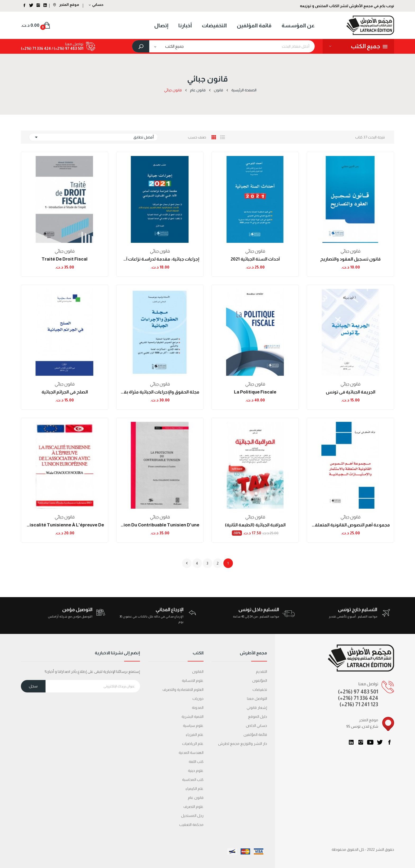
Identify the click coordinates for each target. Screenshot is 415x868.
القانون (198, 672)
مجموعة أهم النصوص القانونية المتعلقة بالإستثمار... (350, 525)
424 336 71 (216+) (36, 48)
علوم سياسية (193, 726)
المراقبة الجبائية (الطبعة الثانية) (255, 525)
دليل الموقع (258, 717)
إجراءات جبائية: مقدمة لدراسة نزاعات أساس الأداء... (160, 259)
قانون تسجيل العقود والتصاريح (350, 259)
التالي (187, 563)
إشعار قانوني (257, 708)
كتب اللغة (196, 762)
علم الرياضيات (193, 744)
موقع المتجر (66, 5)
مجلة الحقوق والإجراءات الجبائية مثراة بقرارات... (160, 392)
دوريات (198, 699)
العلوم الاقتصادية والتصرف (183, 690)
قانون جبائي (351, 251)
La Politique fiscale (255, 392)
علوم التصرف (193, 807)
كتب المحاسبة (193, 780)
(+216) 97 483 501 (358, 692)
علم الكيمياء (195, 789)
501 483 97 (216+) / (67, 48)
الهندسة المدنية (191, 753)
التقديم (261, 672)
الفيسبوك (389, 742)
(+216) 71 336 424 (358, 698)
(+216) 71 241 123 (359, 704)
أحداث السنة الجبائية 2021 (255, 259)
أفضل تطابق (93, 137)
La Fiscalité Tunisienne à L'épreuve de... (65, 525)
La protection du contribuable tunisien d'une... (160, 525)
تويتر (380, 742)
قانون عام (196, 798)
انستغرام (361, 742)
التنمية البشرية (193, 717)
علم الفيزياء (195, 735)
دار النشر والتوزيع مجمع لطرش (243, 744)
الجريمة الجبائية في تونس (351, 392)
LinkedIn (351, 742)
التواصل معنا (257, 699)
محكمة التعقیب (191, 825)
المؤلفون (260, 681)
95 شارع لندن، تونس (362, 726)
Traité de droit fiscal (65, 259)
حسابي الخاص (256, 726)
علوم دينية (196, 771)
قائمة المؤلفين (255, 735)
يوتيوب (370, 742)
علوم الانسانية (193, 681)
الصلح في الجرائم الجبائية (65, 392)
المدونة (198, 708)
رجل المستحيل (192, 816)
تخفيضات (260, 690)
